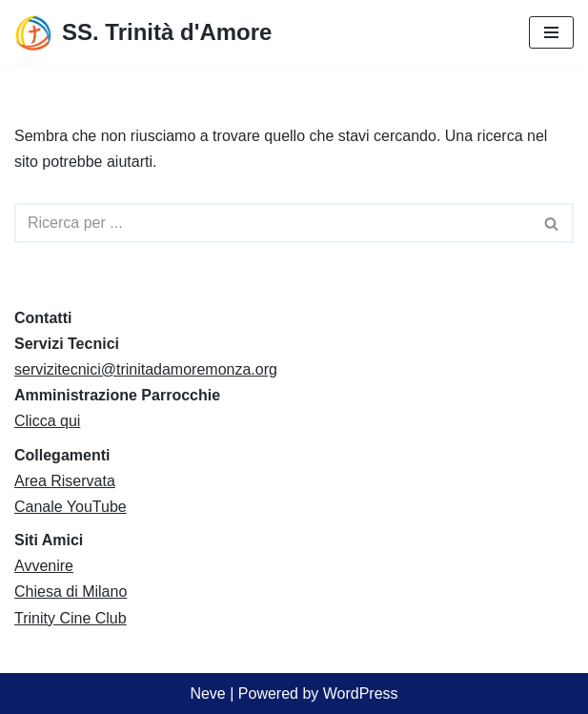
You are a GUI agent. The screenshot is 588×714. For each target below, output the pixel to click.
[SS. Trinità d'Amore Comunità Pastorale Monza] (143, 33)
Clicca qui (47, 421)
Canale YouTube (71, 507)
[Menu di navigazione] (551, 32)
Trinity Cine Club (71, 618)
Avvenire (44, 566)
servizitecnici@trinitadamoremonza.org (146, 369)
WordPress (361, 694)
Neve (207, 694)
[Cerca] (273, 223)
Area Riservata (65, 481)
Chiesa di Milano (71, 592)
